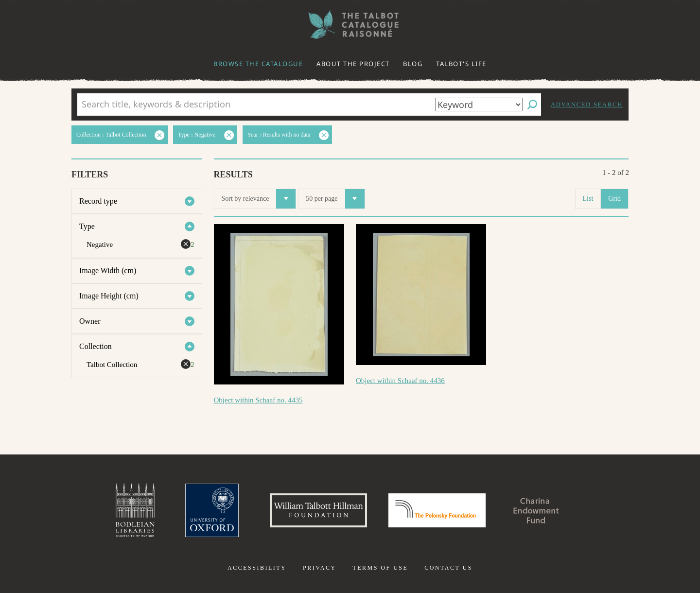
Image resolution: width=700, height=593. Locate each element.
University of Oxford (212, 510)
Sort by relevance (259, 199)
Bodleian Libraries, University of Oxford (135, 510)
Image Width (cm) (108, 270)
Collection (96, 346)
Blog (413, 64)
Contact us (448, 568)
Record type (98, 201)
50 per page (335, 199)
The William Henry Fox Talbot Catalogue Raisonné (350, 25)
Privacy (320, 568)
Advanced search (587, 104)
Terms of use (380, 568)
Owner (90, 321)
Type (87, 226)
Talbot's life (461, 64)
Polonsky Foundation (437, 510)
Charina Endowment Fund (536, 510)
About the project (353, 64)
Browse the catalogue (258, 64)
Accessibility (257, 568)
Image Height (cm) (109, 296)
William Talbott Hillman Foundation (318, 510)
